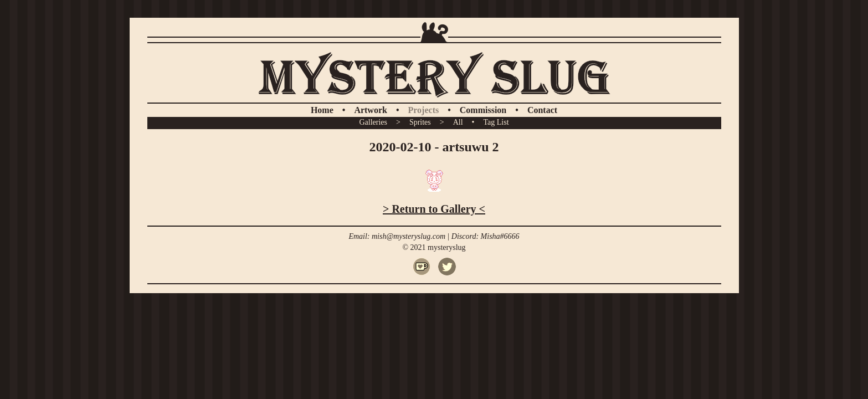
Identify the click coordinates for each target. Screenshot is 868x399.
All (458, 122)
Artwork (371, 110)
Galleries (373, 122)
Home (322, 110)
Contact (542, 110)
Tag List (496, 122)
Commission (483, 110)
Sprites (420, 122)
